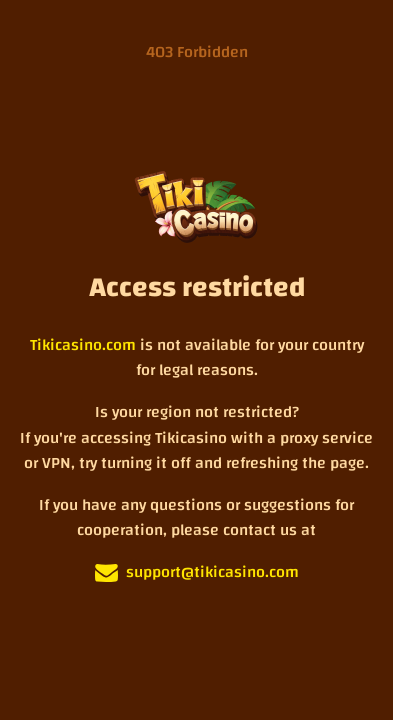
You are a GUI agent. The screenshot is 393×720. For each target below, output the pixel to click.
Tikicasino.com (83, 346)
